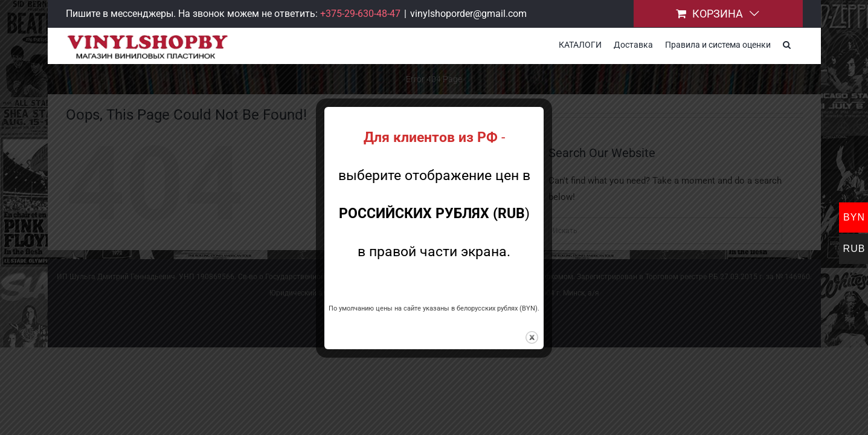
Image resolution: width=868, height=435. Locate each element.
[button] (799, 43)
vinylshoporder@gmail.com (468, 14)
